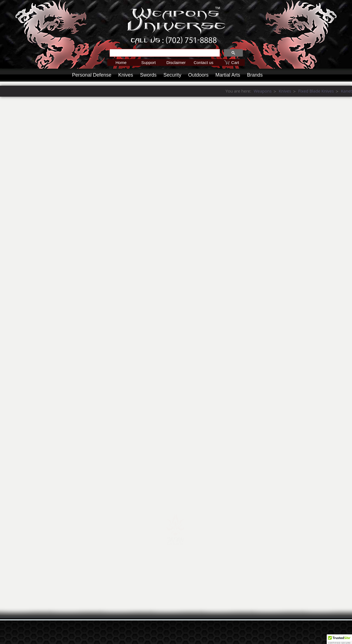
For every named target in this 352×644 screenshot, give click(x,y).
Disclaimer (176, 62)
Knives (126, 75)
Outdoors (198, 75)
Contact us (204, 62)
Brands (255, 75)
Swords (148, 75)
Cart (235, 62)
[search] (164, 53)
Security (172, 75)
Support (149, 62)
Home (121, 62)
